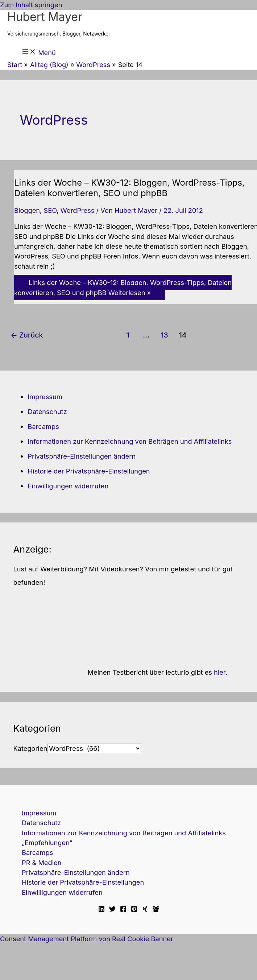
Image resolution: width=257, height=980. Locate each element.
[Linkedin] (101, 910)
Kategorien (30, 748)
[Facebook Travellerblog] (156, 910)
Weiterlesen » (123, 287)
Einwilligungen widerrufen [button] (68, 486)
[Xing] (145, 910)
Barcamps (43, 426)
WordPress (78, 210)
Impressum (45, 397)
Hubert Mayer (45, 17)
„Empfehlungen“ (47, 843)
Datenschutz (47, 412)
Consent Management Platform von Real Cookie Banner (87, 939)
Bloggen (27, 210)
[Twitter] (112, 910)
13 (164, 335)
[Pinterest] (134, 910)
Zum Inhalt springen (31, 5)
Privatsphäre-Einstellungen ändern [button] (82, 456)
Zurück (27, 335)
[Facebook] (123, 910)
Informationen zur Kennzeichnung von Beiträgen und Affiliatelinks (130, 441)
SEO (50, 210)
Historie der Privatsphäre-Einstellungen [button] (89, 471)
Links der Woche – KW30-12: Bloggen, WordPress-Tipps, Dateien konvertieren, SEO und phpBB (129, 188)
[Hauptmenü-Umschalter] (39, 52)
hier (220, 672)
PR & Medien (42, 863)
